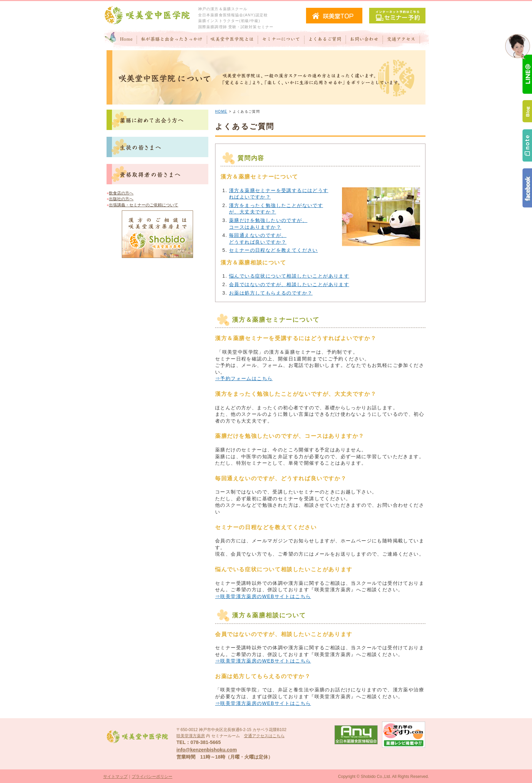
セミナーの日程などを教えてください (273, 250)
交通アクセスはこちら (264, 736)
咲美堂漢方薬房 (191, 736)
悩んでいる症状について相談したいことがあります (289, 276)
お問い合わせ (364, 40)
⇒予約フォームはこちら (244, 378)
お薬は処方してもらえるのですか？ (271, 293)
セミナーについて (281, 40)
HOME (221, 111)
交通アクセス (406, 40)
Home (120, 40)
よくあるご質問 (325, 40)
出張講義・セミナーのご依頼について (144, 205)
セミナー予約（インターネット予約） (397, 16)
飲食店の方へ (121, 193)
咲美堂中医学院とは (233, 40)
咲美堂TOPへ (334, 16)
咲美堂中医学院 (147, 15)
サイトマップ (115, 777)
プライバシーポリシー (152, 777)
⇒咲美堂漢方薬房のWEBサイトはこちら (263, 596)
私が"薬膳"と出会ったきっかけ (172, 40)
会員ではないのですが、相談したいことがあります (289, 284)
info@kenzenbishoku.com (207, 750)
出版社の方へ (121, 199)
